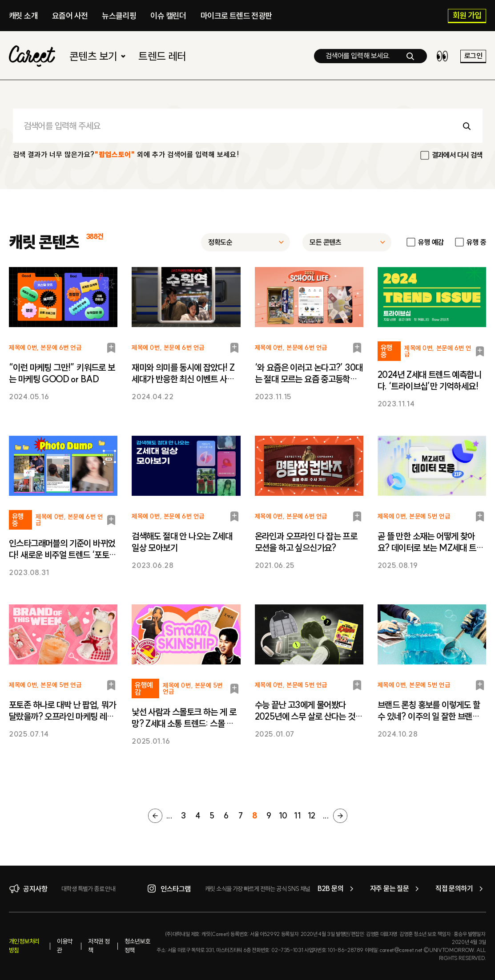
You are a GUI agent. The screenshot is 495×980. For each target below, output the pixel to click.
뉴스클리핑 (119, 16)
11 (298, 816)
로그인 (473, 56)
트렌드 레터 (162, 56)
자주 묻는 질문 (396, 889)
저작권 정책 (99, 946)
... (169, 816)
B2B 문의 (337, 889)
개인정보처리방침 (24, 946)
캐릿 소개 (23, 16)
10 (283, 816)
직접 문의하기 (461, 889)
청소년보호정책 (137, 946)
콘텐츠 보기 (99, 56)
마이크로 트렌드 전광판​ (236, 16)
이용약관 (64, 946)
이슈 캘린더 (168, 16)
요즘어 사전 (70, 16)
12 (312, 816)
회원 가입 (467, 16)
